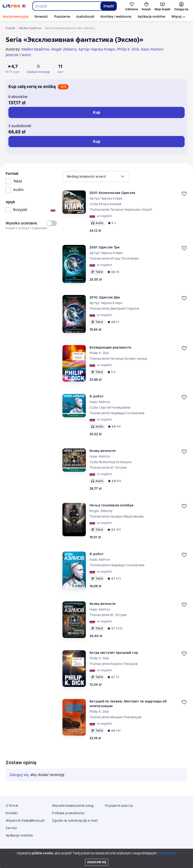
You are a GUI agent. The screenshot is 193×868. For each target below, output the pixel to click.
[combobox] (66, 6)
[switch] (52, 223)
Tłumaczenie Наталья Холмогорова (118, 359)
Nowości (41, 17)
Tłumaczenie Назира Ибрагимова (117, 516)
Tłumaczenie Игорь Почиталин (114, 258)
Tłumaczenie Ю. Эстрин (108, 468)
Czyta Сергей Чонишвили (110, 407)
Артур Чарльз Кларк (106, 198)
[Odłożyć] (184, 194)
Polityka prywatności (68, 813)
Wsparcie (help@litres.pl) (25, 821)
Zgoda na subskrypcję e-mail (75, 821)
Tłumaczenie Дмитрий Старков (114, 309)
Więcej (176, 17)
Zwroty (11, 828)
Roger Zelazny (101, 511)
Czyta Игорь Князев (105, 204)
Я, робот (96, 396)
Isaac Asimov (100, 402)
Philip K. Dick (99, 353)
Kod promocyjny (16, 17)
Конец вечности (103, 451)
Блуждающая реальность (110, 347)
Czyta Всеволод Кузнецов (110, 462)
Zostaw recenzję (38, 72)
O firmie (12, 806)
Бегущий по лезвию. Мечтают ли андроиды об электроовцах (128, 704)
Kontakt (12, 813)
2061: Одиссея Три (105, 247)
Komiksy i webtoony (116, 17)
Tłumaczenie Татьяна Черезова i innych (121, 210)
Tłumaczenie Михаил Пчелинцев (115, 717)
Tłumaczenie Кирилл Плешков (114, 664)
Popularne (62, 17)
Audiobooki (85, 17)
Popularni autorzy (119, 806)
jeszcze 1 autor (18, 55)
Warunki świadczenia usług (73, 806)
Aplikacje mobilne (151, 17)
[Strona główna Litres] (14, 6)
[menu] (96, 176)
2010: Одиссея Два (105, 297)
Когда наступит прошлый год (114, 653)
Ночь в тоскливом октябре (112, 505)
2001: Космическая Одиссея (112, 193)
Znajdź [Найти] (109, 6)
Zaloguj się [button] (19, 775)
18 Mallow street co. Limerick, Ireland (96, 856)
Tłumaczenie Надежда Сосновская (117, 413)
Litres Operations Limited (97, 851)
